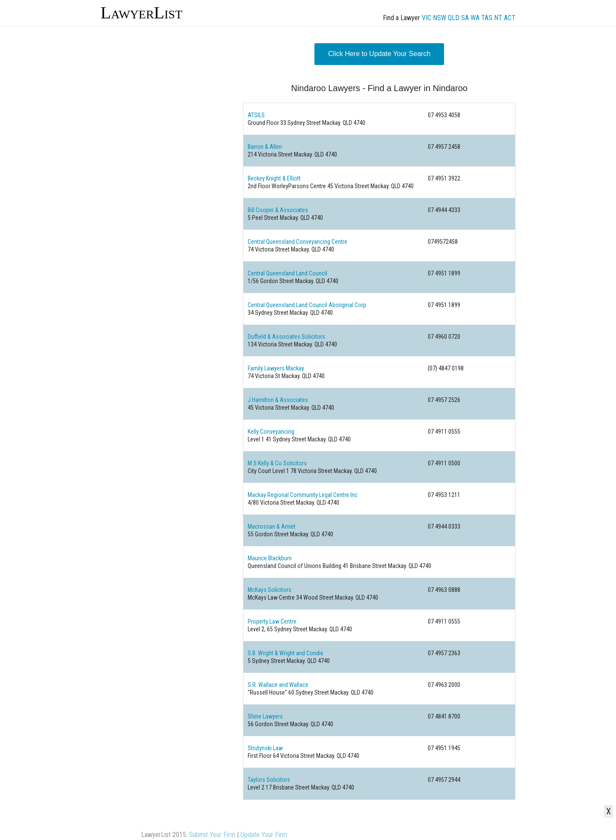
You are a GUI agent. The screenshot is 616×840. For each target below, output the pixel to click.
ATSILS (256, 115)
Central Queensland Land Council (287, 273)
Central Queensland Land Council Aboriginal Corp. (308, 305)
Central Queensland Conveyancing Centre (298, 242)
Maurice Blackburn (270, 558)
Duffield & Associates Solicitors (286, 337)
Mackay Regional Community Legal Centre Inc (303, 495)
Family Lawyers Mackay (276, 368)
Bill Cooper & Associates (278, 210)
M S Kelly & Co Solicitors (277, 463)
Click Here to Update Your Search (379, 54)
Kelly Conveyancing (271, 432)
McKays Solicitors (269, 590)
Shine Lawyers (265, 716)
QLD (454, 18)
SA (465, 18)
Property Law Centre (272, 621)
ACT (510, 18)
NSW (440, 18)
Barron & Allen (265, 147)
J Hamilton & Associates (278, 400)
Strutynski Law (265, 748)
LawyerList (141, 13)
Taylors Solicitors (269, 780)
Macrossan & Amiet (272, 526)
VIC (426, 18)
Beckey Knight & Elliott (274, 178)
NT (498, 18)
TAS (487, 18)
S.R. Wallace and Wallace (278, 685)
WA (475, 18)
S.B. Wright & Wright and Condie (286, 653)
